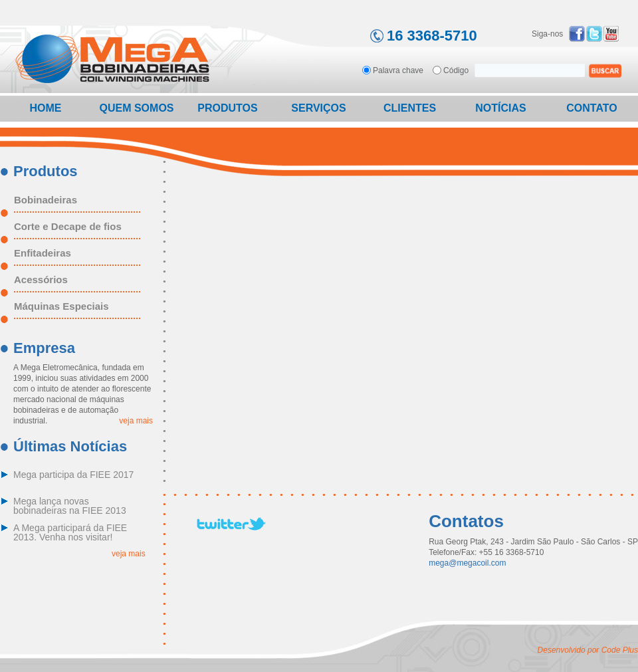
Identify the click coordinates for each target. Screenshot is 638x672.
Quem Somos (136, 108)
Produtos (227, 108)
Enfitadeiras (43, 253)
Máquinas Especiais (61, 306)
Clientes (410, 108)
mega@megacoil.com (467, 563)
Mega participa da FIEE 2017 (73, 475)
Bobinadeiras (46, 200)
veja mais (136, 421)
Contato (591, 108)
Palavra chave (398, 70)
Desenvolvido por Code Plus (588, 650)
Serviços (318, 108)
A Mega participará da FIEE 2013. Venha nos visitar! (70, 533)
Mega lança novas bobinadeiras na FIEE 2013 (70, 506)
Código (456, 70)
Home (46, 108)
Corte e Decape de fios (68, 227)
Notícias (500, 108)
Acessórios (41, 280)
